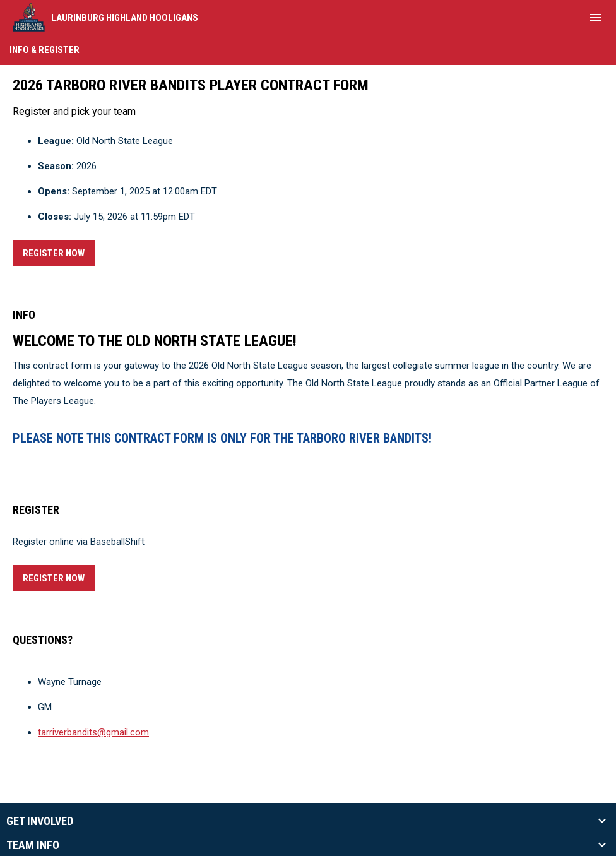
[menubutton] (596, 18)
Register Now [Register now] (59, 251)
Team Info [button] (33, 845)
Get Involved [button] (40, 821)
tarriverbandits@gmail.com (93, 732)
